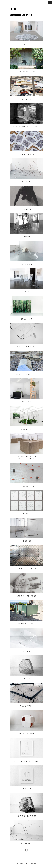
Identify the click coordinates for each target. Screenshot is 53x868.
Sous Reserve (26, 99)
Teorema (27, 209)
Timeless (27, 44)
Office (26, 679)
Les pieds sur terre (27, 374)
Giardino (26, 429)
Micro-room (27, 733)
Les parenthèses (27, 569)
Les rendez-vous (26, 596)
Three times (27, 264)
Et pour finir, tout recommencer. (27, 458)
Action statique (26, 816)
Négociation (26, 486)
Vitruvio (26, 843)
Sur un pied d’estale (26, 761)
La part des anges (27, 347)
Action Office (26, 624)
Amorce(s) (27, 402)
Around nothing (26, 72)
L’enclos (26, 541)
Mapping (26, 182)
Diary (27, 514)
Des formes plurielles (27, 127)
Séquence (26, 319)
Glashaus (26, 237)
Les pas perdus (27, 154)
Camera (27, 292)
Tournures (26, 706)
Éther (26, 651)
